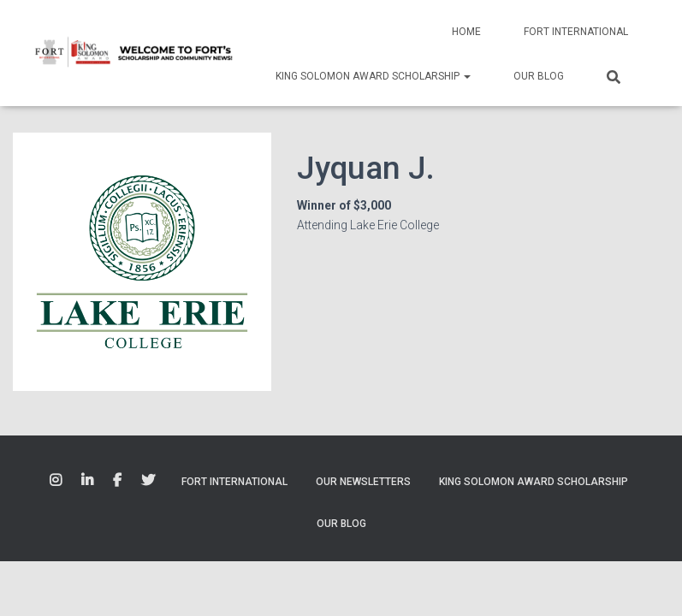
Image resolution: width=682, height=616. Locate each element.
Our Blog (539, 76)
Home (466, 32)
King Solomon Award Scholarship (373, 76)
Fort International (576, 32)
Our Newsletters (363, 482)
